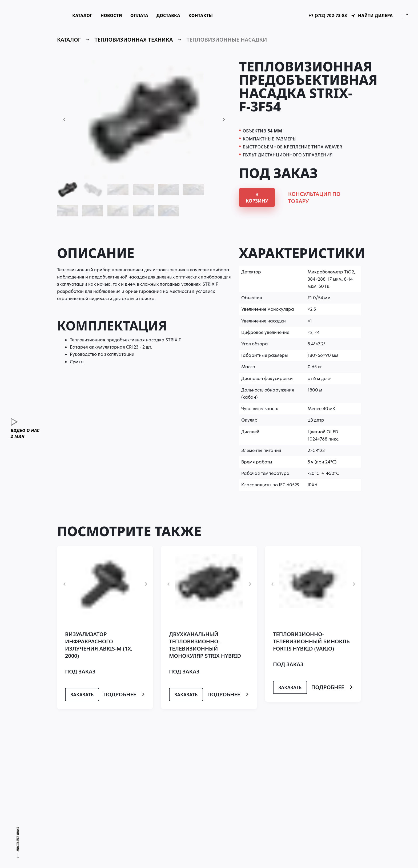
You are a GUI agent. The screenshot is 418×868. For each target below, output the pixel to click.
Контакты (209, 16)
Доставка (175, 16)
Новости (116, 16)
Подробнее (124, 695)
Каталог (86, 16)
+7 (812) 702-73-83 (325, 16)
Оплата (145, 16)
